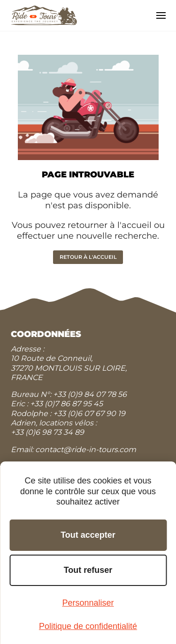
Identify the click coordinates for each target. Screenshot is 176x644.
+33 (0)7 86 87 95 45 (66, 404)
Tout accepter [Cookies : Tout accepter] (88, 535)
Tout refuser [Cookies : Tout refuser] (88, 570)
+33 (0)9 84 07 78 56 (90, 394)
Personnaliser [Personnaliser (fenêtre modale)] (88, 603)
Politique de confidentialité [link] (88, 626)
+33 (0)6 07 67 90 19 (89, 413)
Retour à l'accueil (88, 257)
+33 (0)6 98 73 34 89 (47, 432)
